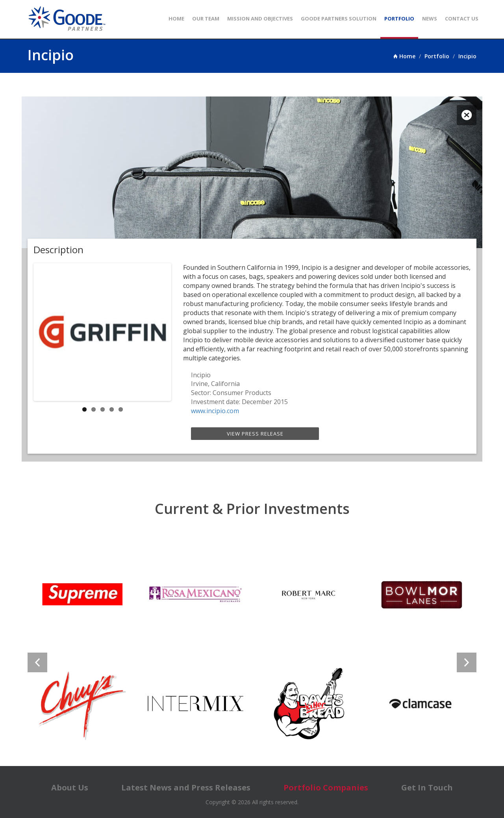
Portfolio (399, 19)
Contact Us (462, 19)
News (430, 19)
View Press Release (255, 434)
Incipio (467, 56)
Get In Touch (427, 787)
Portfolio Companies (326, 787)
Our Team (206, 19)
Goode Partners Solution (339, 19)
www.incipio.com (215, 411)
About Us (70, 787)
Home (176, 19)
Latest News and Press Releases (186, 787)
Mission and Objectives (260, 19)
